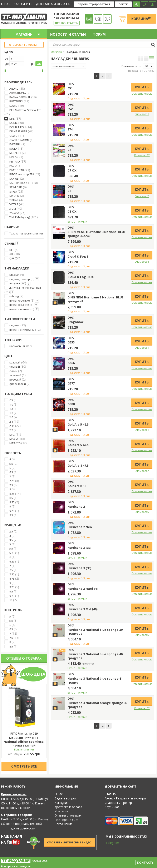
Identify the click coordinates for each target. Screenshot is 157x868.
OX (11, 400)
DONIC (13, 123)
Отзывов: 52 (142, 708)
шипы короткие (20, 301)
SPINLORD (16, 187)
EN (152, 4)
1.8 (11, 413)
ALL (11, 254)
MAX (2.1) (15, 439)
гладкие (14, 325)
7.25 (12, 481)
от (7, 58)
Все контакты (67, 23)
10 (11, 600)
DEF (12, 250)
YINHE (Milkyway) (20, 217)
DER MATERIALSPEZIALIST (25, 110)
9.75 (12, 596)
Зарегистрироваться (94, 4)
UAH (89, 19)
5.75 (12, 553)
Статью (110, 794)
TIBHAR (14, 200)
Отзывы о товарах (24, 658)
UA (144, 4)
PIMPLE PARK (17, 170)
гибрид (14, 296)
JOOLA (13, 149)
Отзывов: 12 (142, 155)
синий (13, 371)
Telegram (110, 843)
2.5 (11, 531)
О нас (6, 4)
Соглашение (64, 824)
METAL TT (15, 153)
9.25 (12, 511)
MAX (12, 435)
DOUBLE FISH (18, 127)
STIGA (13, 192)
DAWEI (13, 106)
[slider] (5, 71)
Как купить (23, 4)
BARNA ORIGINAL (20, 97)
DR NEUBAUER (18, 131)
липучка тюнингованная (25, 288)
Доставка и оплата (53, 4)
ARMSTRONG (18, 93)
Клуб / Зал (112, 807)
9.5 (11, 515)
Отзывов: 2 (142, 196)
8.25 (12, 494)
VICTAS (14, 204)
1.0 (11, 405)
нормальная (17, 346)
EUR (107, 19)
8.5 (11, 498)
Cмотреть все (24, 766)
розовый (15, 380)
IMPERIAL (15, 144)
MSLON (14, 157)
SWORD (14, 196)
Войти (123, 4)
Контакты (62, 811)
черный (15, 367)
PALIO (13, 166)
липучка (15, 283)
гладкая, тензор (20, 279)
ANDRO (14, 89)
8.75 (12, 502)
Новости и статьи (68, 34)
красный (15, 362)
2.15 (12, 426)
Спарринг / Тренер (118, 803)
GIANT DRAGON (19, 140)
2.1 (11, 422)
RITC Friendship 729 (22, 174)
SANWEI (14, 179)
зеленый (15, 375)
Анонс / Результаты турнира (125, 798)
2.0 (11, 417)
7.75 (12, 574)
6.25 (12, 561)
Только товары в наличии (26, 233)
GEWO (13, 136)
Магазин (56, 52)
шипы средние (19, 305)
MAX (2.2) (15, 443)
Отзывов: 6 (142, 262)
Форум (99, 34)
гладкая (14, 275)
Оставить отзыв (142, 94)
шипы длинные (19, 309)
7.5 (11, 485)
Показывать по (131, 66)
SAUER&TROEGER (20, 183)
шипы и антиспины (22, 330)
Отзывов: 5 (142, 512)
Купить (142, 87)
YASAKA (14, 213)
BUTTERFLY (16, 101)
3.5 (11, 540)
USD (98, 19)
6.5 (11, 472)
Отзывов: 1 (142, 114)
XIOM (13, 209)
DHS (12, 119)
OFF (12, 258)
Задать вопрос (66, 798)
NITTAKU (15, 162)
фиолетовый (18, 384)
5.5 (11, 464)
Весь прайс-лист (67, 820)
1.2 (11, 409)
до (7, 64)
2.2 (11, 430)
